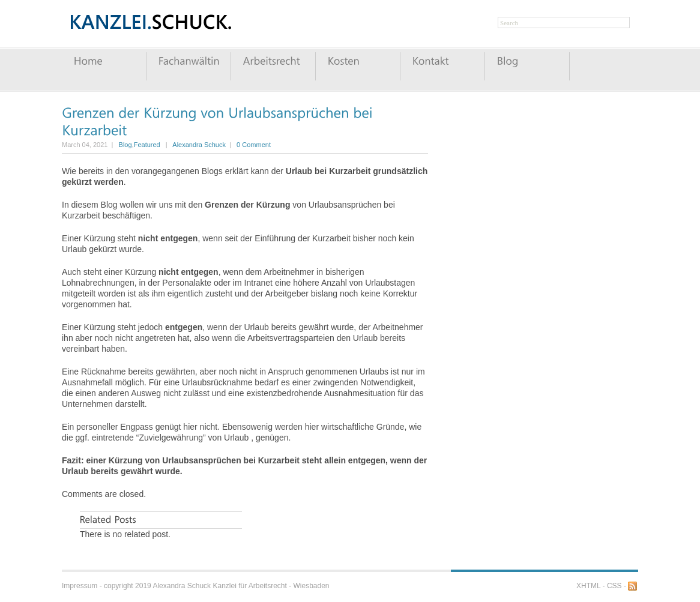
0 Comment (254, 145)
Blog (125, 145)
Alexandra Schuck (199, 145)
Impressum (80, 586)
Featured (147, 145)
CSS (614, 586)
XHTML (588, 586)
